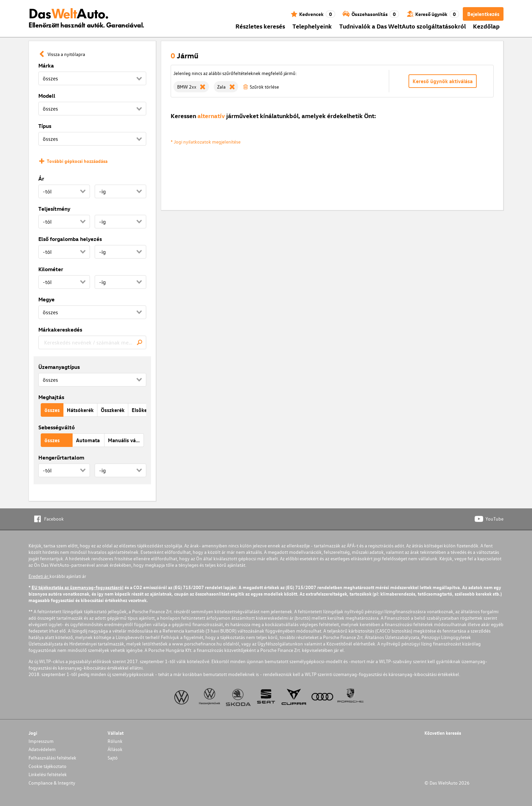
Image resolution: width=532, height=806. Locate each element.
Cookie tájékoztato (47, 766)
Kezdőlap (486, 26)
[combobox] (92, 342)
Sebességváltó (56, 427)
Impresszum (41, 741)
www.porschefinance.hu (197, 644)
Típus (45, 126)
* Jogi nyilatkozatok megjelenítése (206, 142)
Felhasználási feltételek (52, 758)
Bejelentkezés (483, 14)
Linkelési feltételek (48, 774)
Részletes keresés (260, 26)
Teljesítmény (54, 209)
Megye (46, 299)
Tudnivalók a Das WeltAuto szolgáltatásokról (403, 26)
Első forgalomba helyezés (70, 239)
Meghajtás (51, 397)
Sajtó (113, 758)
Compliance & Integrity (52, 783)
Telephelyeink (312, 26)
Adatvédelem (42, 749)
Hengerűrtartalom (61, 457)
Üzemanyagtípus (59, 367)
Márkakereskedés (60, 330)
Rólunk (115, 741)
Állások (115, 749)
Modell (47, 96)
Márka (46, 65)
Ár (41, 179)
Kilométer (51, 269)
